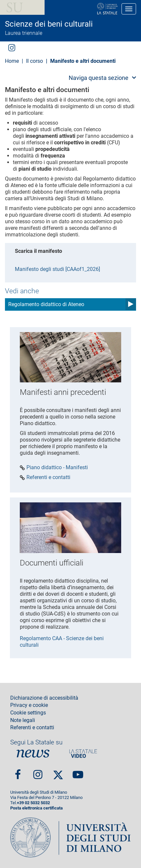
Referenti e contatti (48, 477)
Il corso (35, 61)
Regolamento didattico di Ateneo (46, 304)
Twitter (58, 772)
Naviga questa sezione (99, 78)
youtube (78, 772)
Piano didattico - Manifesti (57, 468)
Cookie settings (28, 713)
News (33, 753)
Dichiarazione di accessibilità (44, 698)
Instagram (12, 47)
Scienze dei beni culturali (49, 24)
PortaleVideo (83, 753)
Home (12, 61)
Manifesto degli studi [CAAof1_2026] (57, 269)
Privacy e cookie (29, 705)
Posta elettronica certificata (36, 808)
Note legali (23, 720)
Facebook (18, 772)
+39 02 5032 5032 (33, 803)
